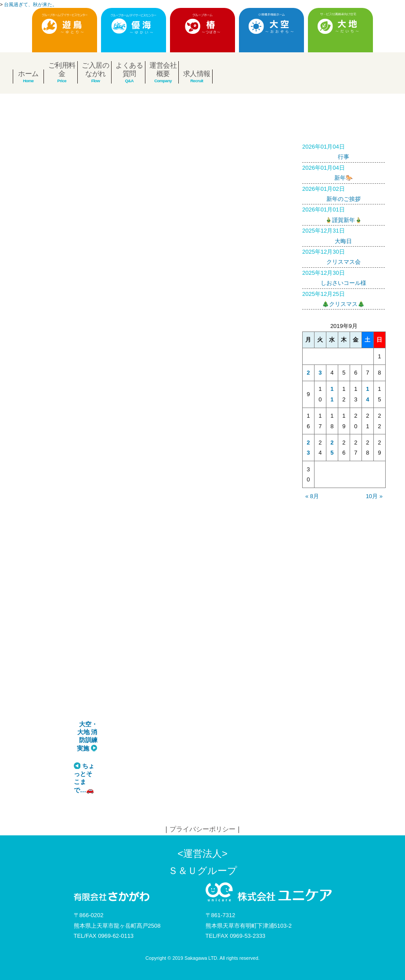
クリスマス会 (344, 256)
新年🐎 (344, 172)
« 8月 (312, 496)
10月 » (374, 496)
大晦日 (344, 235)
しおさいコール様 (344, 277)
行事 (344, 151)
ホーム (28, 74)
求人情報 (197, 74)
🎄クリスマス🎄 (344, 298)
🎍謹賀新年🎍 (344, 214)
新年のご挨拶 (344, 193)
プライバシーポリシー (202, 829)
